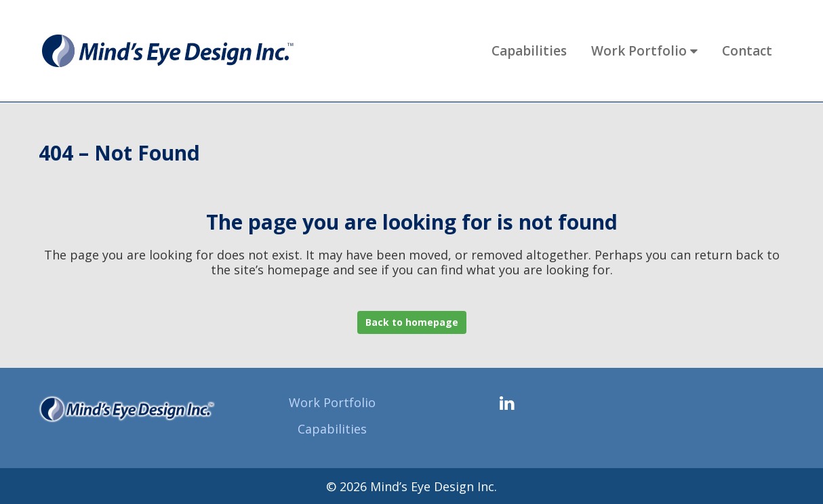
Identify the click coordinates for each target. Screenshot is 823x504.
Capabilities (332, 429)
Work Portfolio (332, 402)
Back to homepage (412, 322)
